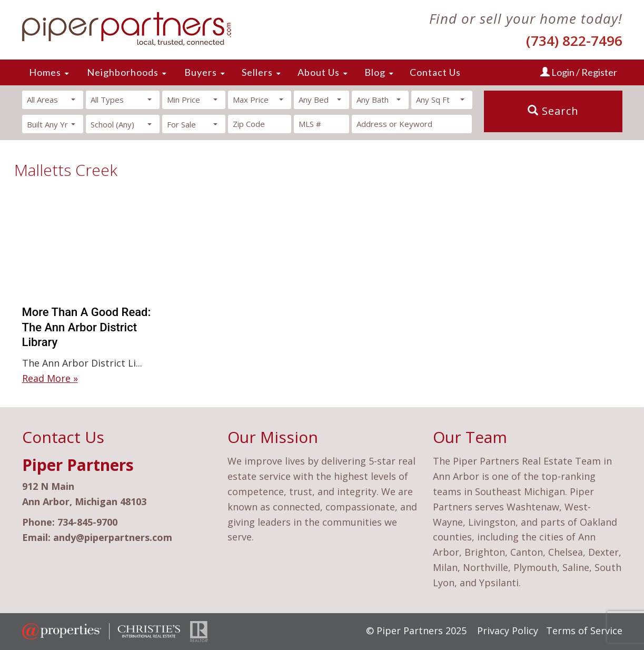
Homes (45, 72)
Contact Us (435, 72)
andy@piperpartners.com (113, 537)
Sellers (257, 72)
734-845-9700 (87, 522)
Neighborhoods (123, 72)
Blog (375, 72)
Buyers (201, 72)
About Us (319, 72)
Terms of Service (584, 631)
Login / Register (579, 72)
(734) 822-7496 (574, 41)
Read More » (50, 378)
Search (553, 111)
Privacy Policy (508, 631)
